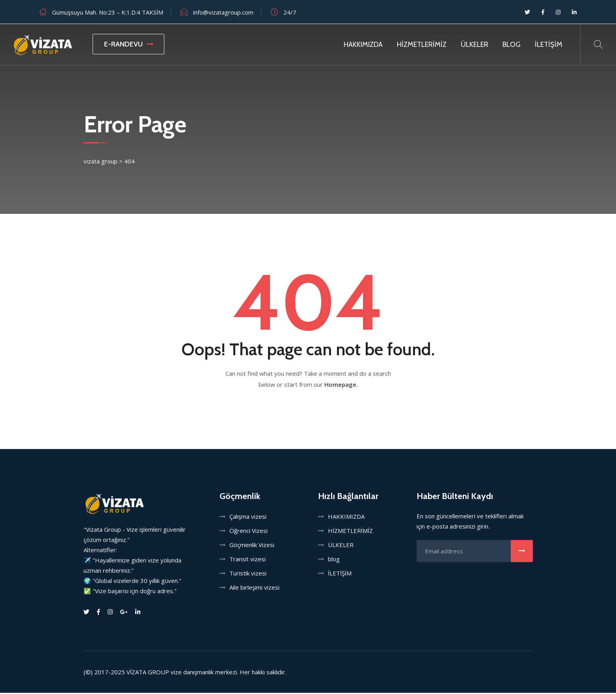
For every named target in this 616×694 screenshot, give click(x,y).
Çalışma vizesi (248, 518)
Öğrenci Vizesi (248, 532)
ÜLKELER (475, 45)
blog (334, 560)
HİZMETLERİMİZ (422, 45)
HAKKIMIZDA (363, 45)
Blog (512, 45)
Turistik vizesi (248, 574)
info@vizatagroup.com (223, 12)
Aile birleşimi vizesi (254, 588)
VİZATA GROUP (148, 673)
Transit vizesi (248, 560)
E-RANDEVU (128, 44)
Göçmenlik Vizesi (252, 546)
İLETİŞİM (549, 45)
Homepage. (341, 386)
